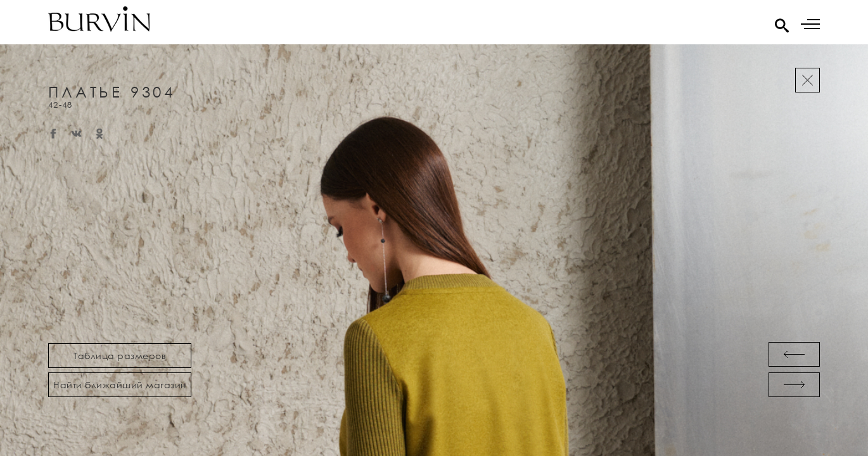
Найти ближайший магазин (120, 385)
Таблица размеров (120, 356)
